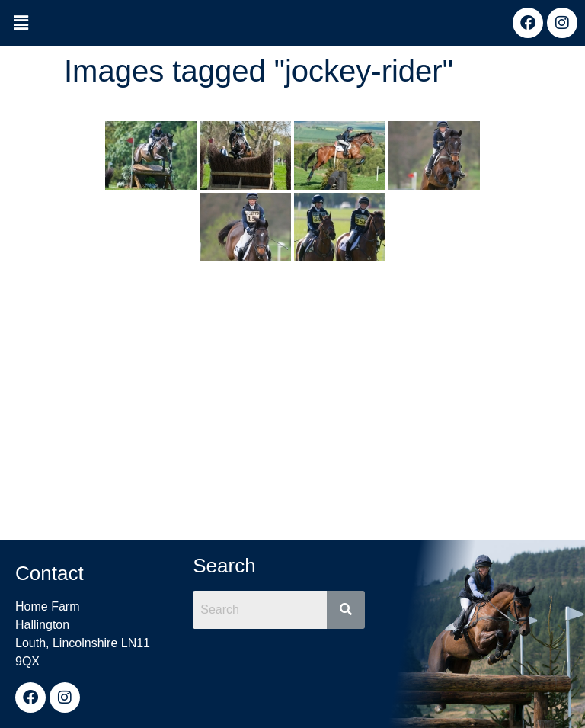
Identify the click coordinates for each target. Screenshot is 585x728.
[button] (21, 24)
